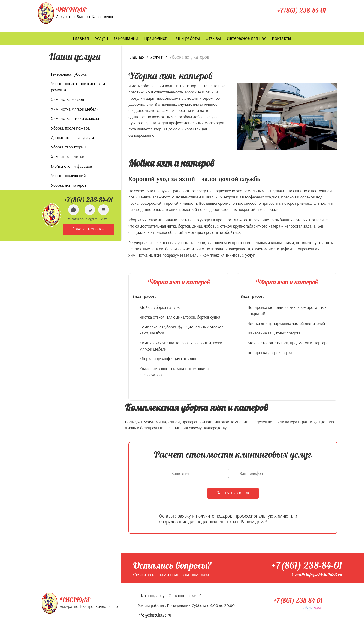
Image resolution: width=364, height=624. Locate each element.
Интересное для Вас (246, 38)
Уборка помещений (68, 176)
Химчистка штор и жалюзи (75, 118)
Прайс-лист (155, 38)
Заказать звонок (88, 229)
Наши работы (186, 38)
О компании (126, 38)
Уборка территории (68, 147)
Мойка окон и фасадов (71, 166)
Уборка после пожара (70, 128)
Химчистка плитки (68, 157)
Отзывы (213, 38)
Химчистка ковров (67, 99)
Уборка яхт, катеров (69, 185)
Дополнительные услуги (73, 138)
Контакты (281, 38)
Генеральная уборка (69, 74)
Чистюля (71, 10)
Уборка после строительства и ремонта (78, 87)
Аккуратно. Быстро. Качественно (85, 16)
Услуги (101, 38)
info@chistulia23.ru (154, 615)
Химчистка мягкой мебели (75, 109)
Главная (81, 38)
